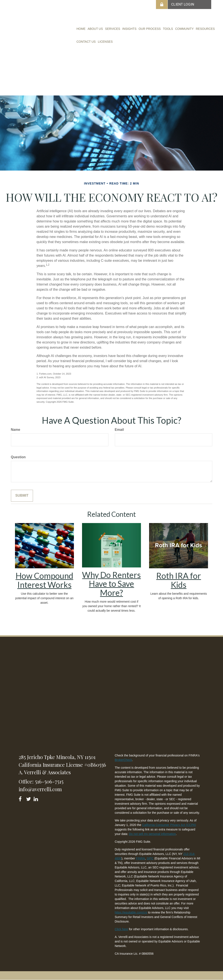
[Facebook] (22, 798)
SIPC (150, 858)
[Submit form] (22, 496)
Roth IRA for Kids (179, 580)
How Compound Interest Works (44, 580)
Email (119, 430)
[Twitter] (29, 798)
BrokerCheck (123, 760)
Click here (121, 929)
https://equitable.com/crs (131, 912)
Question (18, 457)
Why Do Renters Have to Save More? (111, 584)
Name (16, 430)
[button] (95, 29)
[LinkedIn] (37, 798)
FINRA (140, 858)
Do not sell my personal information (152, 834)
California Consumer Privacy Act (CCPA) (169, 825)
